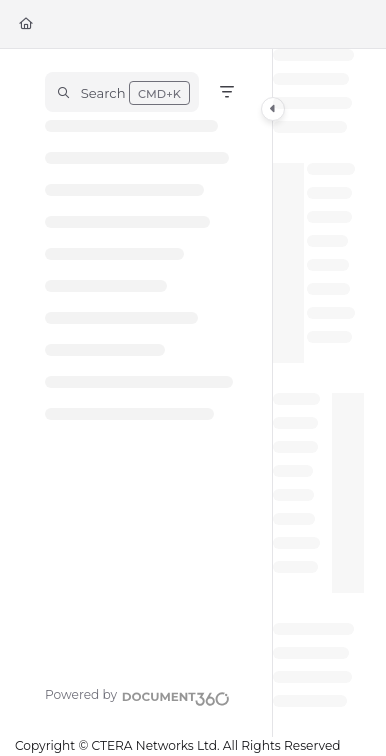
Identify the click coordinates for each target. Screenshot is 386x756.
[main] (318, 393)
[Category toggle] (273, 109)
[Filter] (227, 92)
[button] (122, 92)
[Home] (26, 24)
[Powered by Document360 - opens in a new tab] (137, 696)
